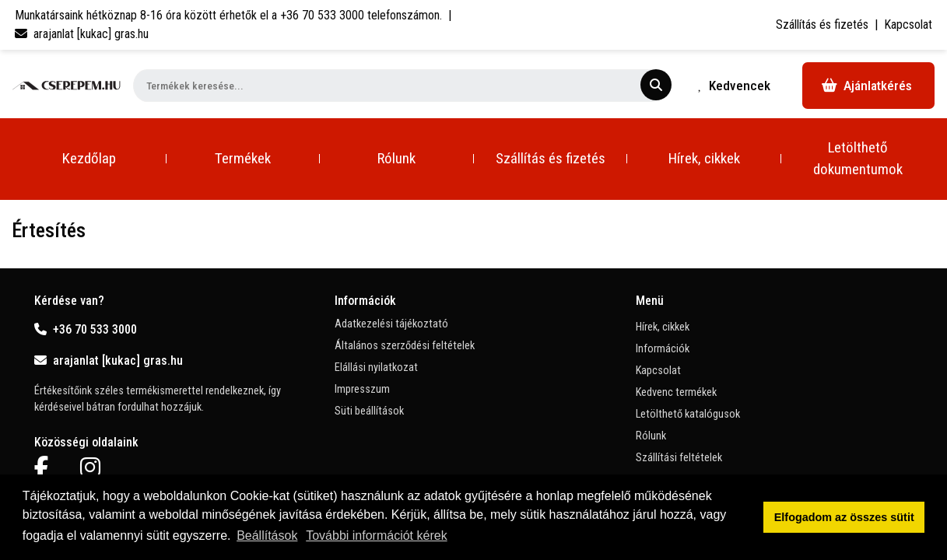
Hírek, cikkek (704, 158)
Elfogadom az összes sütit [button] (844, 517)
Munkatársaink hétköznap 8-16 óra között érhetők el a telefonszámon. (228, 15)
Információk (663, 349)
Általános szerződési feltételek (405, 346)
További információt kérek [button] (376, 535)
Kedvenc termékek (676, 392)
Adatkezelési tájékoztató (391, 324)
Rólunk (396, 158)
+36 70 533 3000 (86, 329)
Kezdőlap (89, 158)
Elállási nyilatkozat (376, 367)
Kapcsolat (908, 24)
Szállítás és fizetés (822, 24)
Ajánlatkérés (867, 86)
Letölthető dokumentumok (858, 158)
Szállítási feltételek (679, 458)
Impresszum (362, 389)
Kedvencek (734, 86)
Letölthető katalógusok (688, 414)
